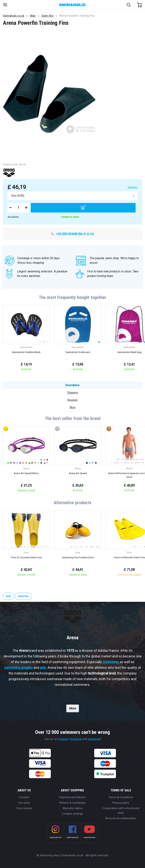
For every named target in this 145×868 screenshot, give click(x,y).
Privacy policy (121, 803)
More (73, 708)
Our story (24, 803)
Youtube (63, 739)
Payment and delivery (72, 797)
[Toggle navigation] (5, 5)
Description (72, 385)
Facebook (76, 739)
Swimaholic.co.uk (13, 16)
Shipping (133, 187)
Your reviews (24, 808)
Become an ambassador (121, 818)
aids (43, 668)
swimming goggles (19, 668)
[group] (26, 339)
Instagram (94, 739)
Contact (24, 797)
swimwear (111, 662)
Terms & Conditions (121, 797)
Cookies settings (72, 814)
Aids (33, 16)
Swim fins (47, 16)
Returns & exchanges (72, 803)
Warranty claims (72, 808)
